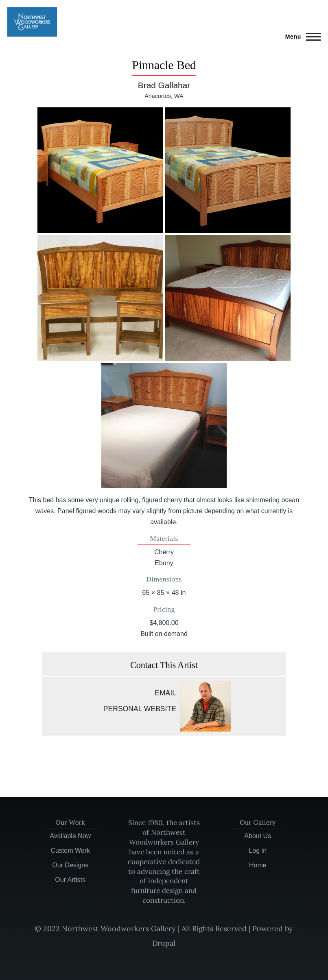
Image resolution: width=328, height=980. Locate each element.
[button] (100, 170)
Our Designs (70, 865)
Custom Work (70, 850)
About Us (258, 836)
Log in (258, 850)
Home (258, 865)
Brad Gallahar (164, 85)
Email (165, 693)
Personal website (140, 709)
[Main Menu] (301, 37)
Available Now (70, 836)
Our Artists (70, 880)
